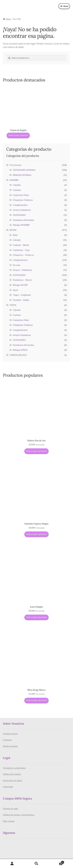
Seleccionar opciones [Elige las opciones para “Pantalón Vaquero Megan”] (36, 534)
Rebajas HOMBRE (21, 225)
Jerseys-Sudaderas (22, 210)
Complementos (20, 205)
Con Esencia (15, 165)
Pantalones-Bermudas (23, 220)
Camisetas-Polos (21, 195)
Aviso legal (8, 787)
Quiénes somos (10, 734)
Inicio (8, 19)
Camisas (17, 190)
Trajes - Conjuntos (22, 295)
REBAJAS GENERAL (22, 175)
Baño (15, 235)
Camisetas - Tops (21, 250)
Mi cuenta (12, 864)
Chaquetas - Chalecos (23, 255)
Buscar (37, 864)
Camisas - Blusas (21, 245)
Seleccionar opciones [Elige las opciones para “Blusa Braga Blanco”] (36, 700)
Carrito (56, 862)
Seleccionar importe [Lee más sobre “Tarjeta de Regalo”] (18, 135)
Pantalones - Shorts (22, 280)
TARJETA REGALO (18, 355)
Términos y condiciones (14, 768)
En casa (17, 265)
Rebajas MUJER (20, 285)
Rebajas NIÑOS (20, 350)
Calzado (17, 185)
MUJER (13, 230)
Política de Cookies (12, 774)
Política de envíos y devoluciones (19, 815)
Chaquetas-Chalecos (23, 200)
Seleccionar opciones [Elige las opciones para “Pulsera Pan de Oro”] (36, 451)
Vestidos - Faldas (21, 300)
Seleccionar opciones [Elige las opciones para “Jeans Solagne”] (36, 617)
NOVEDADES (19, 215)
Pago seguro (9, 821)
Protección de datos (13, 780)
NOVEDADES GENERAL (24, 170)
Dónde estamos (10, 746)
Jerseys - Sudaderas (22, 270)
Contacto (7, 740)
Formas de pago (11, 808)
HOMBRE (14, 180)
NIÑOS (13, 305)
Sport (16, 290)
